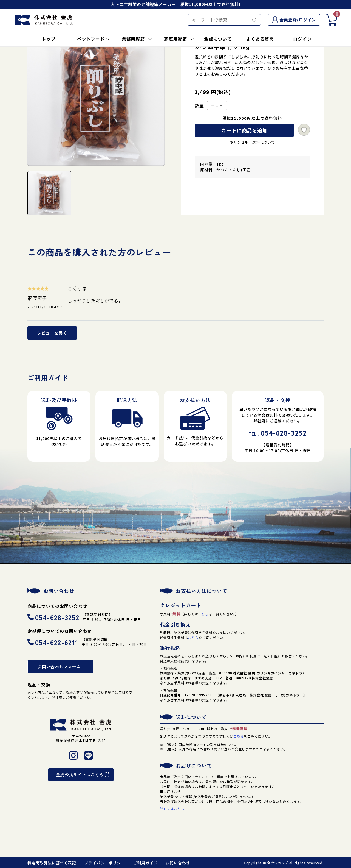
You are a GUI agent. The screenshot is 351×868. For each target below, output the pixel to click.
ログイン (302, 39)
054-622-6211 (53, 642)
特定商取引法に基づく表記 (52, 863)
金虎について (218, 39)
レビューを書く (52, 333)
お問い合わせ (178, 863)
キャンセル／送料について (252, 142)
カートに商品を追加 (244, 130)
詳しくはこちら (172, 809)
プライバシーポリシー (105, 863)
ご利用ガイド (145, 863)
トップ (49, 39)
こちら (203, 614)
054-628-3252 (53, 617)
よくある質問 (260, 39)
